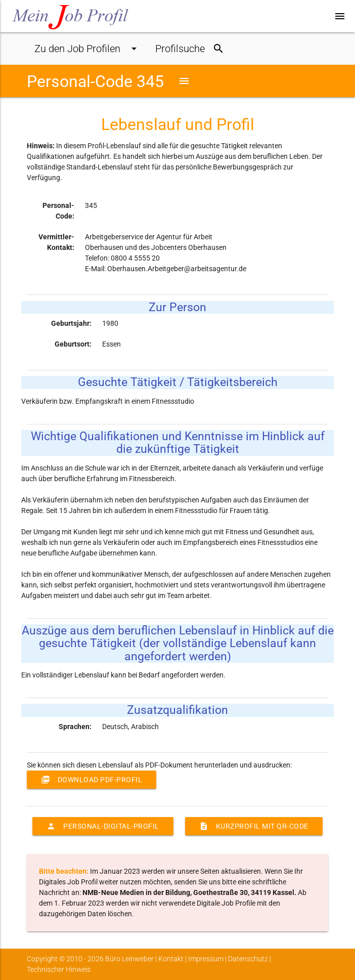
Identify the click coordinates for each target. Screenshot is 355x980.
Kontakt (171, 959)
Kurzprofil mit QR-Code (254, 826)
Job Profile (87, 49)
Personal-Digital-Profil (103, 826)
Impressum (206, 959)
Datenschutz (248, 959)
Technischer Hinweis (59, 969)
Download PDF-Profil (92, 780)
